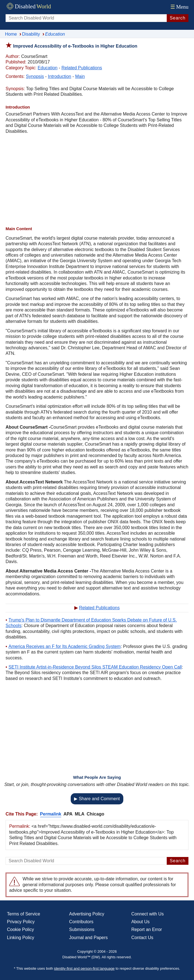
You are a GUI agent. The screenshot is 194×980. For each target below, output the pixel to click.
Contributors (81, 922)
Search (178, 18)
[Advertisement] (97, 180)
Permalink (51, 814)
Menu (179, 7)
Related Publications (82, 68)
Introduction (60, 76)
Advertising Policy (87, 914)
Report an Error (147, 929)
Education (47, 68)
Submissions (82, 929)
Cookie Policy (20, 929)
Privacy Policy (21, 922)
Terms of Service (24, 914)
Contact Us (142, 938)
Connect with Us (148, 914)
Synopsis (35, 76)
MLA (80, 814)
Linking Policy (21, 938)
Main (80, 76)
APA (68, 814)
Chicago (95, 814)
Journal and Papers (88, 938)
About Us (141, 922)
